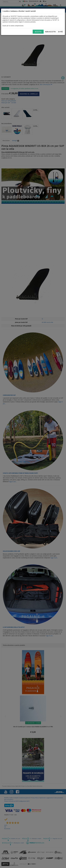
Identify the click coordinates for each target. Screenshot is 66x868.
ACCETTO (38, 32)
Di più (60, 32)
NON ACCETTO (50, 32)
